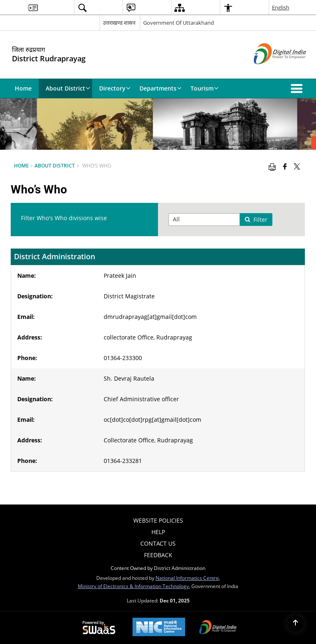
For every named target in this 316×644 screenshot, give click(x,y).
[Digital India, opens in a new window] (218, 628)
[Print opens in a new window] (272, 166)
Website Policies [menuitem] (158, 520)
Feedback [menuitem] (158, 555)
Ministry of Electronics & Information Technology (133, 586)
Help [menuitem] (158, 532)
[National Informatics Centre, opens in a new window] (159, 628)
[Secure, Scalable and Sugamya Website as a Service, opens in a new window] (99, 628)
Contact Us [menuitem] (158, 543)
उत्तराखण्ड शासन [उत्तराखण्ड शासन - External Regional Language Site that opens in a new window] (119, 23)
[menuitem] (33, 8)
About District (55, 165)
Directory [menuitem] (115, 88)
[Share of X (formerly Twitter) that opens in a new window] (297, 166)
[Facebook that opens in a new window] (285, 166)
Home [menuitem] (23, 88)
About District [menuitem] (68, 88)
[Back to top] (295, 623)
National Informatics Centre (187, 578)
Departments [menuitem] (160, 88)
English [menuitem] (281, 7)
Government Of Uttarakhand (179, 23)
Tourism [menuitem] (204, 88)
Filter (256, 220)
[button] (298, 88)
